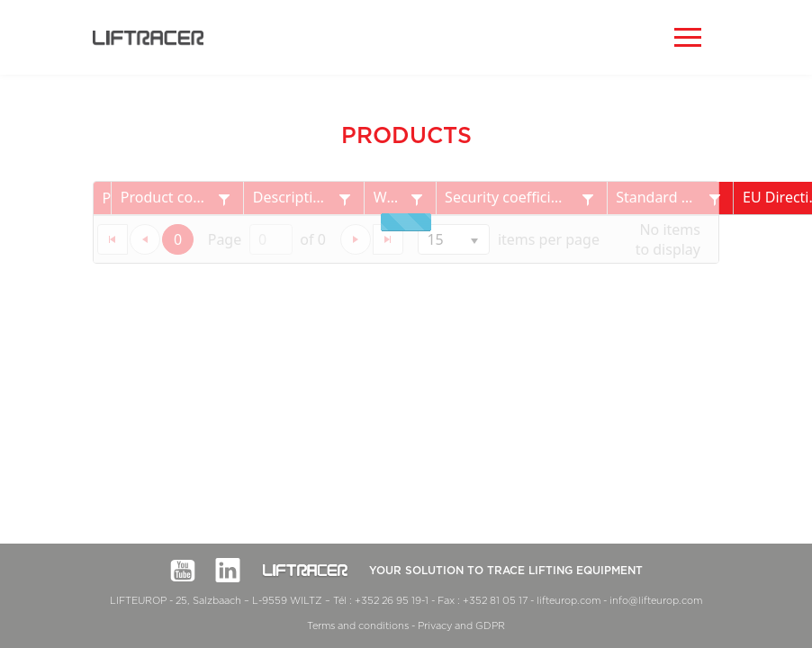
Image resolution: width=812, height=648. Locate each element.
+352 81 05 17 (495, 601)
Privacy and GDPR (461, 626)
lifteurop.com (568, 601)
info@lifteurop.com (656, 601)
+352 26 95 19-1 (392, 601)
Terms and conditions (358, 626)
